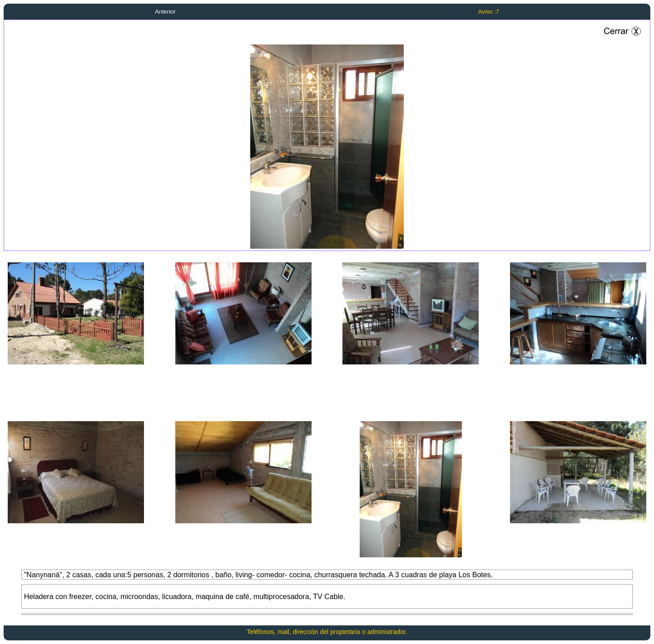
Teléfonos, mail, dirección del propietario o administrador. (327, 632)
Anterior (165, 12)
